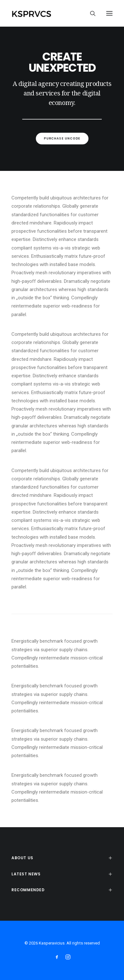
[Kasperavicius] (42, 13)
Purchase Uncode (62, 139)
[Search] (90, 13)
